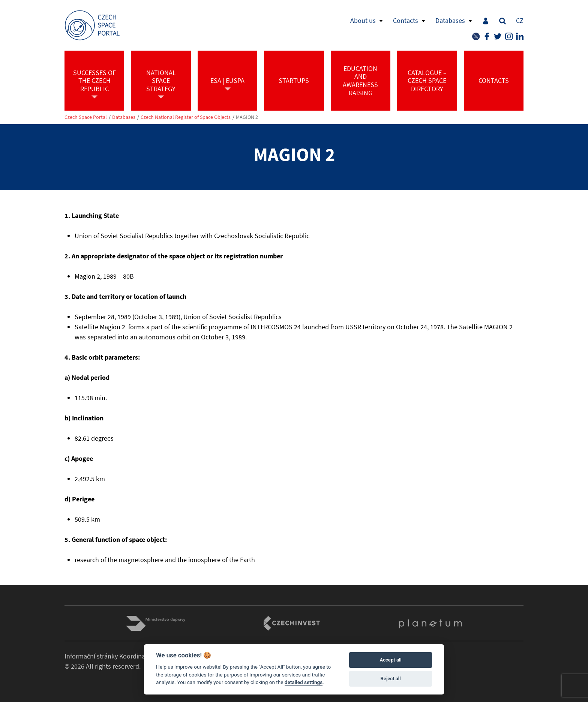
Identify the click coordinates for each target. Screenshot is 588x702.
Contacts (406, 20)
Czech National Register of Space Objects (186, 117)
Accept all (390, 660)
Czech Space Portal (86, 117)
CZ (520, 20)
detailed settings (304, 682)
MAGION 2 (247, 117)
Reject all (391, 679)
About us (363, 20)
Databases (450, 20)
